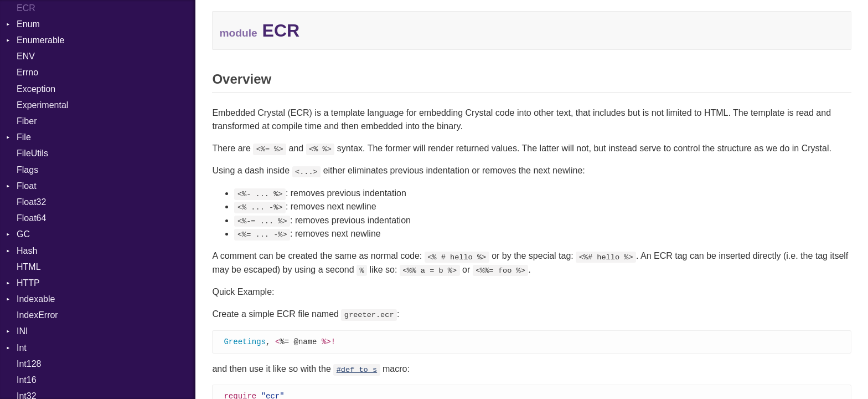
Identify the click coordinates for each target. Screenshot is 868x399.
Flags (27, 170)
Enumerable (40, 40)
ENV (26, 56)
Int (22, 348)
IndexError (37, 315)
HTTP (28, 283)
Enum (28, 24)
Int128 (29, 364)
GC (23, 234)
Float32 (31, 202)
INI (22, 331)
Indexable (36, 299)
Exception (36, 89)
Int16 (27, 380)
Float (27, 186)
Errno (27, 72)
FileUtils (32, 153)
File (24, 137)
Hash (27, 251)
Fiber (27, 121)
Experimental (42, 105)
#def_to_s (357, 370)
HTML (29, 267)
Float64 (31, 218)
